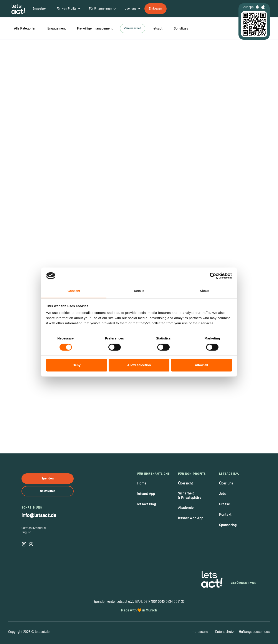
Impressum (199, 632)
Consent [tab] (74, 291)
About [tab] (204, 291)
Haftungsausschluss (254, 632)
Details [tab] (139, 291)
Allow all (201, 365)
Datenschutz (224, 632)
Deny (77, 365)
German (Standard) (34, 528)
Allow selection (139, 365)
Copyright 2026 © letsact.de (29, 632)
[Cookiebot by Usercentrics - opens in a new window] (213, 276)
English (26, 532)
